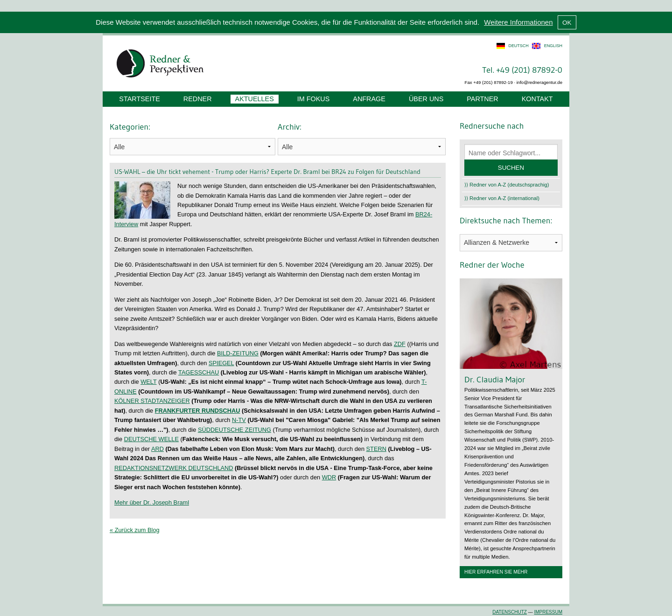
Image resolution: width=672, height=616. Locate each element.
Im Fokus (314, 99)
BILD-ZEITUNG (238, 353)
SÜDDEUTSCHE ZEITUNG (234, 430)
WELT (148, 382)
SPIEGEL (221, 363)
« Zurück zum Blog (135, 530)
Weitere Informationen (518, 22)
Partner (482, 99)
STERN (376, 449)
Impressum (548, 612)
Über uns (426, 99)
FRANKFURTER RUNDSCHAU (198, 411)
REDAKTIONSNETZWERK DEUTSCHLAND (174, 468)
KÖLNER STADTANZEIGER (152, 401)
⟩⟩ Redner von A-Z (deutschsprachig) (507, 185)
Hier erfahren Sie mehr (496, 572)
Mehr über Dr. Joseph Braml (152, 502)
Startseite (139, 99)
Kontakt (537, 99)
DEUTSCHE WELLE (151, 439)
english (553, 46)
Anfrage (369, 99)
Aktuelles (255, 99)
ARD (157, 449)
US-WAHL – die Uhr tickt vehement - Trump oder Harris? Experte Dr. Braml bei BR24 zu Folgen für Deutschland (267, 172)
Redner (198, 99)
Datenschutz (510, 612)
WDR (329, 477)
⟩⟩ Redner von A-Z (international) (502, 198)
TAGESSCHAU (199, 372)
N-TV (239, 420)
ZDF (400, 344)
